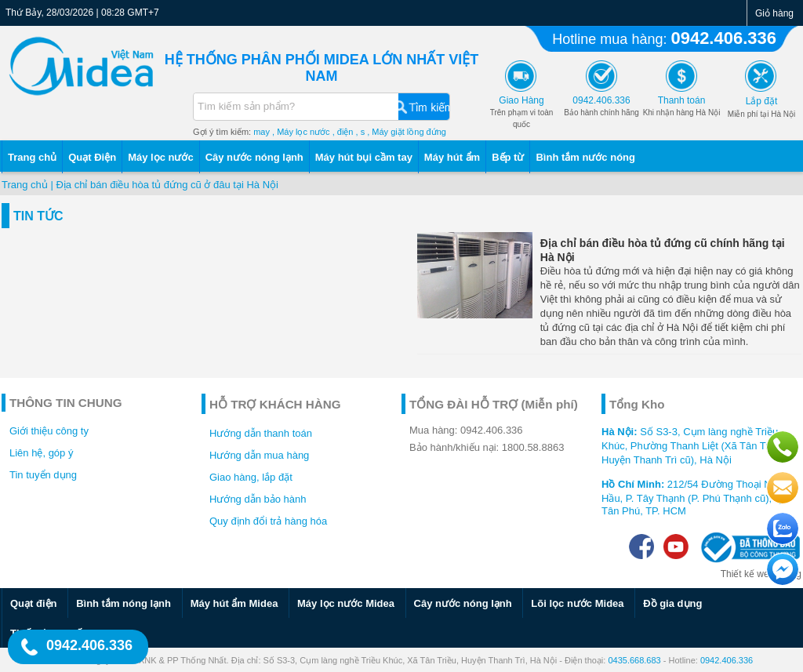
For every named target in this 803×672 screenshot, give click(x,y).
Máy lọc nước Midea (346, 603)
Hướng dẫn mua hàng (259, 455)
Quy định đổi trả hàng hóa (268, 521)
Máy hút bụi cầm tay (364, 157)
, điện (343, 132)
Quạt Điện (92, 157)
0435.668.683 (634, 660)
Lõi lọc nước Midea (577, 603)
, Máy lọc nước (301, 132)
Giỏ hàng (774, 13)
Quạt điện (34, 603)
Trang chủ (32, 157)
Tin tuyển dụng (43, 475)
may (262, 132)
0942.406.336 (723, 38)
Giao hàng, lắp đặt (251, 477)
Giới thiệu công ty (49, 431)
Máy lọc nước (161, 157)
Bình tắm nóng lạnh (124, 603)
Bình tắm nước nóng (585, 157)
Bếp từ (508, 157)
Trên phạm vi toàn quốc (522, 113)
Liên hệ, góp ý (41, 453)
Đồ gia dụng (672, 603)
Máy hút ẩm (452, 157)
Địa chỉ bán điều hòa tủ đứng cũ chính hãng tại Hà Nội (663, 250)
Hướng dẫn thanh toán (261, 433)
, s (361, 132)
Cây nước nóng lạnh (254, 157)
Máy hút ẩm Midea (234, 603)
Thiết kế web (748, 574)
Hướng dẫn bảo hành (258, 499)
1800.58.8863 (533, 447)
